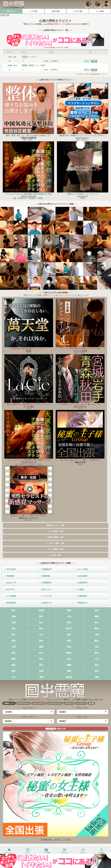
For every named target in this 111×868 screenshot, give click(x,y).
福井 (69, 635)
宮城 (13, 616)
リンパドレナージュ (55, 703)
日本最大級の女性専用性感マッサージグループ (29, 349)
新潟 (97, 628)
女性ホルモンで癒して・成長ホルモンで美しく (29, 516)
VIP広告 (57, 839)
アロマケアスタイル (28, 196)
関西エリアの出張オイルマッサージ (83, 194)
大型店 (81, 589)
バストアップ (69, 703)
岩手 (97, 610)
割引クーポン (89, 8)
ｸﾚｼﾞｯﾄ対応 (83, 569)
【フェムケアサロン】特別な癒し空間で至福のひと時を (28, 194)
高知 (97, 665)
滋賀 (41, 647)
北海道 (41, 610)
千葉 (13, 628)
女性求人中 (47, 603)
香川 (41, 665)
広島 (69, 659)
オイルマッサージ (39, 703)
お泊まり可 (11, 583)
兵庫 (13, 653)
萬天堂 (29, 351)
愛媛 (69, 665)
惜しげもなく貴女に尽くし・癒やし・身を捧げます (80, 460)
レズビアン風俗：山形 (55, 543)
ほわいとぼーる (80, 407)
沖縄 (97, 677)
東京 (41, 628)
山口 (97, 659)
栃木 (41, 622)
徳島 (13, 665)
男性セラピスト (11, 11)
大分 (13, 677)
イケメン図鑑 (98, 8)
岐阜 (41, 641)
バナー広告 (66, 839)
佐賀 (41, 671)
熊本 (97, 671)
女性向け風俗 (55, 11)
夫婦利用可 (83, 596)
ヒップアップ (81, 703)
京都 (69, 647)
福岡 (13, 671)
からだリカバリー (83, 138)
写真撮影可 (47, 583)
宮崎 (41, 677)
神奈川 (69, 628)
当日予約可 (11, 569)
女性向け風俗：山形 (55, 537)
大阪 (96, 647)
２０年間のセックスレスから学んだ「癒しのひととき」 (80, 404)
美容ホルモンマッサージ (29, 518)
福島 (97, 616)
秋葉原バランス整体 (37, 65)
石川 (41, 635)
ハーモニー (33, 57)
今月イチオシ (107, 8)
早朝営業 (10, 576)
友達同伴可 (83, 583)
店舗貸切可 (47, 569)
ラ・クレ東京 (29, 407)
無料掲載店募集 (95, 74)
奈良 (41, 653)
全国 (13, 610)
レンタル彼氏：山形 (55, 531)
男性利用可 (11, 603)
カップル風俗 (100, 11)
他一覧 (91, 703)
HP (95, 61)
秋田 (41, 616)
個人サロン (47, 589)
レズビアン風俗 (78, 11)
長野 (13, 641)
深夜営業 (46, 576)
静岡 (69, 641)
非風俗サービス (9, 703)
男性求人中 (83, 603)
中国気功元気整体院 (28, 138)
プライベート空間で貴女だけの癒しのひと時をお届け (80, 349)
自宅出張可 (83, 576)
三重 (13, 647)
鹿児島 (69, 677)
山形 (69, 616)
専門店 (87, 61)
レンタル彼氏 (33, 11)
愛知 (96, 641)
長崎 (69, 671)
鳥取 (97, 653)
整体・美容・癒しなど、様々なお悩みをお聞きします (28, 136)
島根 (13, 659)
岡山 (41, 659)
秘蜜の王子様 (80, 462)
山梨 (97, 635)
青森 (69, 610)
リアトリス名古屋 (80, 351)
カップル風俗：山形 (55, 549)
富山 (13, 635)
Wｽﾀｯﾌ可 (10, 589)
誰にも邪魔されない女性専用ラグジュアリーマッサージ (29, 404)
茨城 (13, 622)
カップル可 (47, 596)
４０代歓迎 (11, 596)
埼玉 (96, 622)
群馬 (69, 622)
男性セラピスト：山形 (55, 525)
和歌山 (69, 653)
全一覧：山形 (55, 555)
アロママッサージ (24, 703)
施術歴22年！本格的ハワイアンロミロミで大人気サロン (83, 136)
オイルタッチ (83, 196)
